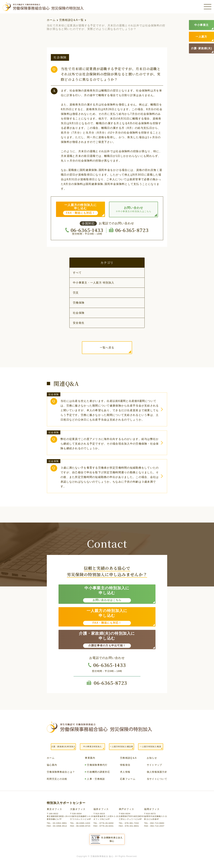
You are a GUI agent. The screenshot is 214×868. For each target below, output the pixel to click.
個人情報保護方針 (157, 772)
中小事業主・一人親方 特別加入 (94, 283)
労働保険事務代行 (97, 765)
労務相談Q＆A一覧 (71, 20)
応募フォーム (128, 779)
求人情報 (125, 772)
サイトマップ (154, 765)
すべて (77, 273)
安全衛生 (79, 323)
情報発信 (125, 765)
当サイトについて (157, 779)
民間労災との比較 (57, 779)
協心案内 (52, 765)
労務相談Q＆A (128, 758)
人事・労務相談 (96, 779)
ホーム (51, 20)
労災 (76, 293)
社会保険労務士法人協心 (112, 839)
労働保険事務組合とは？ (61, 772)
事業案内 (90, 758)
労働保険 (79, 303)
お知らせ (152, 758)
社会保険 (79, 313)
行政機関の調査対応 (98, 772)
